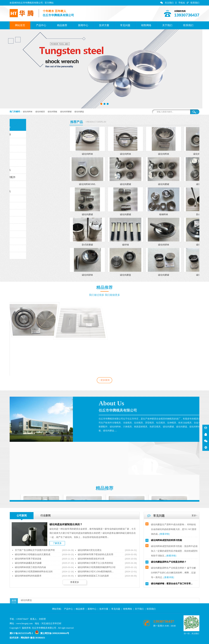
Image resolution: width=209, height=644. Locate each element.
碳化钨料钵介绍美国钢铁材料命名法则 (34, 572)
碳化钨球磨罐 (66, 112)
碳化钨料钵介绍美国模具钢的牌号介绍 (97, 567)
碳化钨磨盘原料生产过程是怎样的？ (169, 564)
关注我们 (167, 3)
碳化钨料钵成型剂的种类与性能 (166, 542)
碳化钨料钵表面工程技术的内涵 (30, 567)
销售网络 (146, 25)
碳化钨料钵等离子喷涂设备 (28, 559)
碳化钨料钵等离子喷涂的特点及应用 (95, 554)
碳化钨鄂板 (52, 112)
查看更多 (75, 582)
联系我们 (193, 3)
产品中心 (41, 25)
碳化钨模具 (40, 112)
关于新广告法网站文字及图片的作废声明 (35, 550)
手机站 (180, 3)
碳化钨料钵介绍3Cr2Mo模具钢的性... (96, 572)
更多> (194, 516)
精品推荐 (62, 25)
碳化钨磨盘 (79, 112)
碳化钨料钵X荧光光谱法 (90, 550)
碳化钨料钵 (28, 112)
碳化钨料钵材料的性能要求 (28, 576)
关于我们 (167, 25)
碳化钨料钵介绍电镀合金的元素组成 (33, 554)
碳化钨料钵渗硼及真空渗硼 (28, 563)
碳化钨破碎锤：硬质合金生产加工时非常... (172, 585)
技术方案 (104, 25)
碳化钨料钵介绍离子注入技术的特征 (95, 563)
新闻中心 (83, 25)
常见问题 (125, 25)
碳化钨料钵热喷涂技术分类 (91, 559)
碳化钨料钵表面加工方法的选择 (93, 576)
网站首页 (20, 25)
